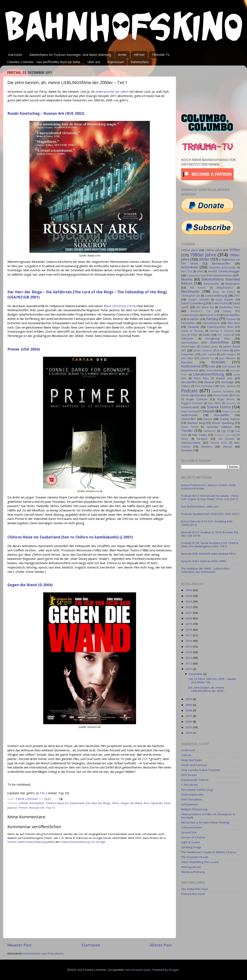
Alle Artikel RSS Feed (194, 889)
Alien (200, 271)
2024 (189, 596)
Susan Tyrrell (190, 427)
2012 (189, 663)
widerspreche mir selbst (112, 91)
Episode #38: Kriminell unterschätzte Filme (209, 554)
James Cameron (203, 350)
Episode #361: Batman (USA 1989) (204, 561)
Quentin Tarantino (223, 391)
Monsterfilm (189, 382)
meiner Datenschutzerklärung (27, 842)
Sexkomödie (189, 415)
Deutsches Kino (229, 307)
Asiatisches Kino (196, 275)
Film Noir (234, 323)
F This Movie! (189, 785)
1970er (234, 250)
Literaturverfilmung (209, 374)
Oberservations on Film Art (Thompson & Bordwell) (208, 816)
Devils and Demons (194, 765)
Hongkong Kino (218, 338)
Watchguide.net (191, 867)
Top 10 (51, 808)
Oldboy (186, 386)
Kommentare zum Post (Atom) (43, 953)
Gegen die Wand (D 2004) (30, 585)
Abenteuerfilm (221, 263)
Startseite (15, 55)
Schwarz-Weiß (190, 407)
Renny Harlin (221, 395)
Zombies (187, 450)
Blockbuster (190, 291)
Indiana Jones (210, 347)
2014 (189, 652)
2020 (189, 618)
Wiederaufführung (193, 872)
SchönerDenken (192, 827)
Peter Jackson (228, 386)
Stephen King (196, 423)
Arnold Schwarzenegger (224, 271)
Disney (227, 311)
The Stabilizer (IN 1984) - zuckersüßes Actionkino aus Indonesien (205, 570)
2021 (189, 613)
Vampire (202, 439)
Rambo (185, 395)
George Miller (189, 335)
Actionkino (190, 267)
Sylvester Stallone (219, 427)
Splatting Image (191, 847)
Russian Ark (37, 808)
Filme (115, 803)
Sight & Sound (190, 842)
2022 (189, 607)
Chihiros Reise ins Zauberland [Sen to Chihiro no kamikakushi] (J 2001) (70, 537)
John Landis (209, 354)
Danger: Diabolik (199, 300)
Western (207, 447)
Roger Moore (226, 399)
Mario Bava (201, 378)
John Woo (187, 358)
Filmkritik (193, 327)
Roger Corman (197, 399)
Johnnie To (207, 358)
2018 (189, 630)
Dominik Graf (211, 315)
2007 (189, 716)
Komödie (218, 362)
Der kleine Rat (205, 307)
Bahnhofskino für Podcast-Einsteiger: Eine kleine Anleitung (70, 55)
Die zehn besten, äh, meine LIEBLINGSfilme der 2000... (207, 689)
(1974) (120, 306)
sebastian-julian (141, 970)
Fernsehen (188, 323)
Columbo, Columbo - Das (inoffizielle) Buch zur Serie (44, 62)
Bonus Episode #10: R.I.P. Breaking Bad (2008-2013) (207, 523)
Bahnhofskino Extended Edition (210, 281)
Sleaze (208, 419)
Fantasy (212, 319)
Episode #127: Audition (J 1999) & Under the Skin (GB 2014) (210, 534)
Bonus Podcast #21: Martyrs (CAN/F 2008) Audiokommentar (208, 487)
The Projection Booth (195, 857)
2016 (189, 641)
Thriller (187, 431)
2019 (189, 624)
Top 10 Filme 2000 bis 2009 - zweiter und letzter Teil (212, 681)
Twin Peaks (199, 435)
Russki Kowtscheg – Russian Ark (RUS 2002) (46, 113)
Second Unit (189, 832)
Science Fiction (219, 407)
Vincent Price (219, 443)
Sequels (209, 411)
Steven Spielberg (223, 423)
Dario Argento (225, 300)
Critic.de (186, 755)
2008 (189, 710)
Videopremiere (191, 443)
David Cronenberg (193, 303)
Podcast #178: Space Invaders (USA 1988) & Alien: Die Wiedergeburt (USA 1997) (210, 545)
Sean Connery (189, 411)
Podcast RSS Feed (193, 894)
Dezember (196, 674)
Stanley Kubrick (230, 419)
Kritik (212, 366)
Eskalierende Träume (195, 780)
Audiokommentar (222, 275)
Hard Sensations (192, 799)
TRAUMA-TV (161, 55)
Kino (147, 803)
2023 (189, 601)
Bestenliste (37, 803)
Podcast (189, 391)
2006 (189, 722)
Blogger (174, 970)
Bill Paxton (198, 288)
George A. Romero (222, 331)
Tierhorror (210, 431)
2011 (189, 669)
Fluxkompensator (193, 794)
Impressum (116, 62)
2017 (189, 635)
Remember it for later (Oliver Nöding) (205, 822)
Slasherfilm (188, 419)
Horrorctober (190, 343)
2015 (189, 647)
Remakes (200, 395)
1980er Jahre (203, 255)
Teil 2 (43, 793)
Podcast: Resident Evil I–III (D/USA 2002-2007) (210, 514)
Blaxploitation (225, 288)
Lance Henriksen (215, 370)
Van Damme (226, 439)
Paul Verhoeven (205, 386)
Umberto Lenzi (223, 435)
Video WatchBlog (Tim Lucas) (200, 862)
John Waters (228, 354)
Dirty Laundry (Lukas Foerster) (201, 770)
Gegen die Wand (131, 803)
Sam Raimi (214, 403)
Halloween (187, 339)
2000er (24, 803)
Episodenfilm (231, 315)
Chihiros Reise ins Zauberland (65, 803)
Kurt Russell (229, 367)
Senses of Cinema (193, 837)
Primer (23, 808)
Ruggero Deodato (192, 403)
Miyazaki (157, 803)
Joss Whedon (227, 358)
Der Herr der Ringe (98, 803)
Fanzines (231, 319)
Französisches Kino (220, 327)
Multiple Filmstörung (194, 809)
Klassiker (187, 362)
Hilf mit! (139, 55)
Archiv (122, 55)
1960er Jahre (214, 250)
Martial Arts (224, 378)
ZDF (145, 759)
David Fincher (220, 303)
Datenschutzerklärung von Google (83, 842)
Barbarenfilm (211, 284)
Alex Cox (186, 271)
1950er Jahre (190, 250)
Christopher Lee (191, 296)
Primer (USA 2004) (24, 349)
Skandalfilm (221, 415)
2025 (189, 590)
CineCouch (188, 750)
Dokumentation (190, 315)
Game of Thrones (192, 331)
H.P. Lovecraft (226, 335)
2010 (189, 699)
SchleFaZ (231, 403)
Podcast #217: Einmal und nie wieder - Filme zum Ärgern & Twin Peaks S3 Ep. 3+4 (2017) (210, 497)
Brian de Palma (224, 292)
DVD (237, 296)
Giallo (206, 335)
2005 (189, 727)
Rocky (236, 395)
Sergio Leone (229, 411)
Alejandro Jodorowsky (222, 267)
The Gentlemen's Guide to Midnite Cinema (209, 852)
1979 (189, 733)
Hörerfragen (188, 347)
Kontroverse (191, 366)
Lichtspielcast (190, 804)
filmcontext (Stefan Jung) (197, 790)
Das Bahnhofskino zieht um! (200, 506)
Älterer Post (161, 945)
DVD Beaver (189, 775)
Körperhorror (190, 370)
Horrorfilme (219, 342)
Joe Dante (223, 350)
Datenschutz (140, 62)
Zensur (227, 447)
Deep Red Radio (192, 760)
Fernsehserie (211, 323)
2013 (189, 658)
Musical (209, 382)
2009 (189, 705)
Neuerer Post (19, 945)
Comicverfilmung (216, 296)
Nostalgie (228, 382)
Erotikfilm (193, 319)
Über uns (94, 62)
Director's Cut (200, 311)
